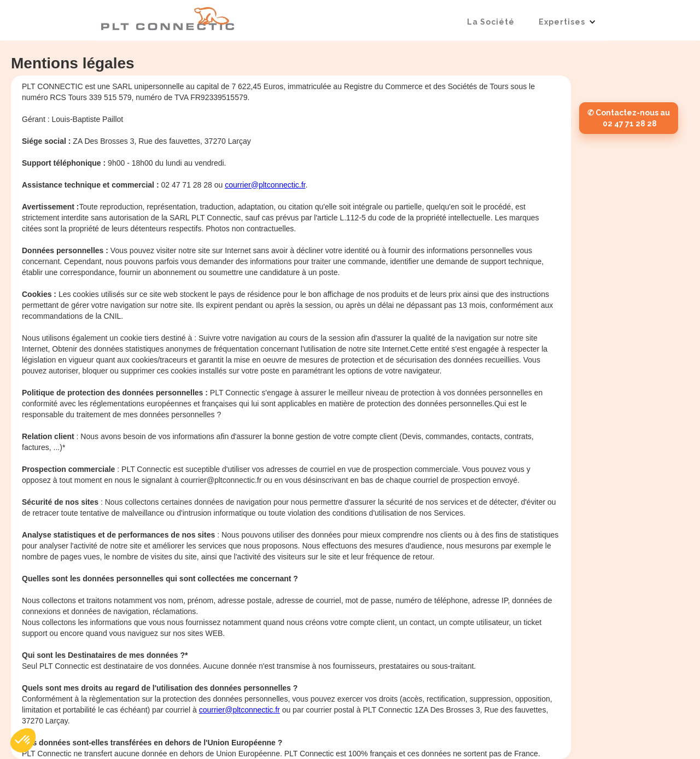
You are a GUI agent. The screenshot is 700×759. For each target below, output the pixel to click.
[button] (567, 22)
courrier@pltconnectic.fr (265, 185)
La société (491, 22)
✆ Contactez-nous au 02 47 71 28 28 (629, 118)
